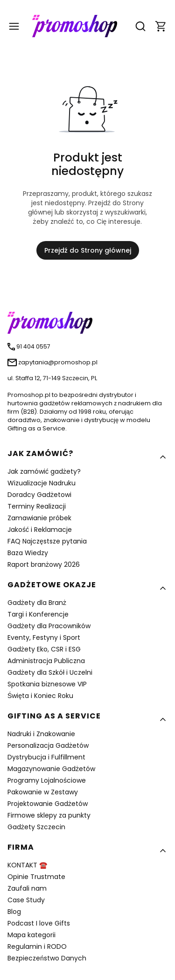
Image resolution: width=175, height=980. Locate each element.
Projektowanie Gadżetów (48, 804)
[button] (161, 26)
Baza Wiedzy (28, 553)
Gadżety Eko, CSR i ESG (44, 649)
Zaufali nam (27, 888)
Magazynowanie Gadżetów (51, 769)
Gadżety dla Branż (37, 603)
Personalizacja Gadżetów (48, 745)
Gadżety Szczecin (36, 827)
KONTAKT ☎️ (27, 865)
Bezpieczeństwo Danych (47, 958)
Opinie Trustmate (36, 877)
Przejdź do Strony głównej (88, 250)
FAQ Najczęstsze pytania (47, 541)
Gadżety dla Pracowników (49, 626)
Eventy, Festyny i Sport (44, 638)
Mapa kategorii (31, 935)
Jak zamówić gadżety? (44, 471)
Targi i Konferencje (38, 614)
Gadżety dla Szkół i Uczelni (50, 672)
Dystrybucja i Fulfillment (46, 757)
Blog (14, 912)
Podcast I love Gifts (39, 923)
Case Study (26, 900)
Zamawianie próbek (39, 518)
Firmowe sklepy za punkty (49, 815)
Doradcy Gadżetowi (39, 495)
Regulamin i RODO (37, 946)
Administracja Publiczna (46, 661)
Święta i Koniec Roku (40, 696)
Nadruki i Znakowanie (41, 734)
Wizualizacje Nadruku (42, 483)
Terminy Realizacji (37, 506)
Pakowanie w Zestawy (43, 792)
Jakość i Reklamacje (40, 530)
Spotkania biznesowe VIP (47, 684)
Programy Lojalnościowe (47, 780)
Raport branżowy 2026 (44, 564)
